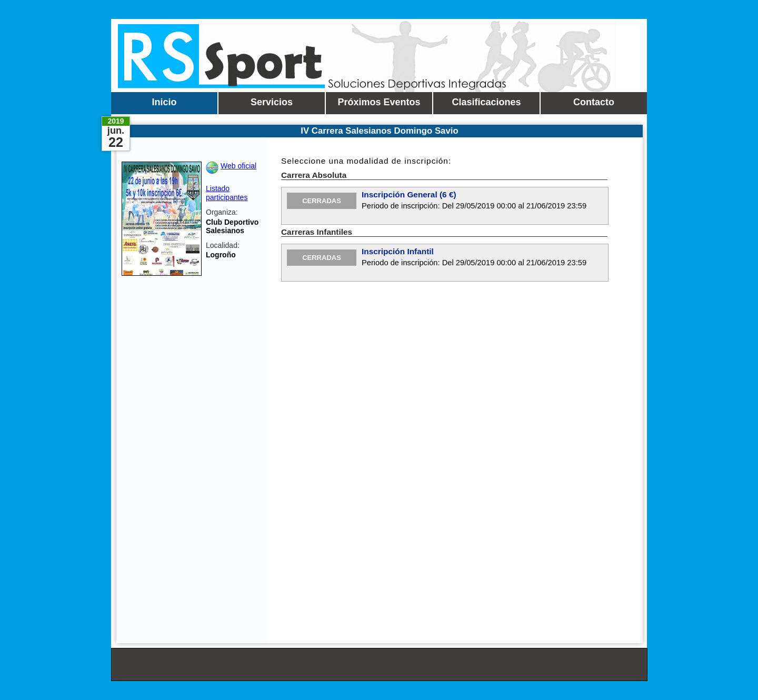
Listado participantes (227, 193)
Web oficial (238, 166)
